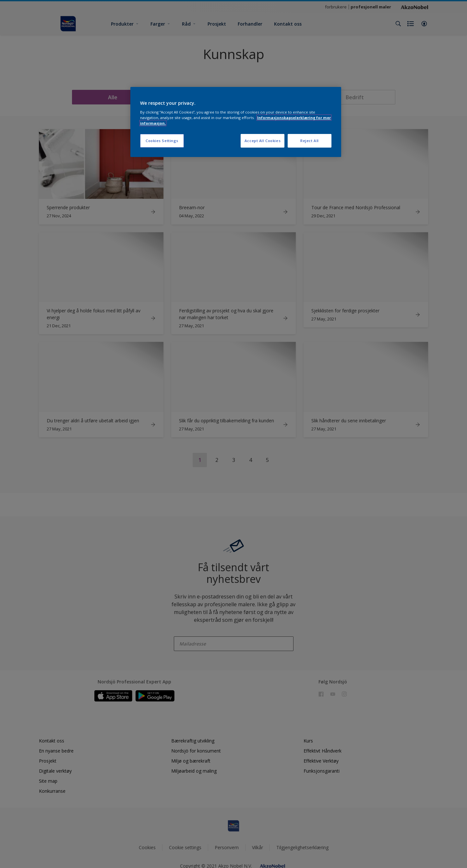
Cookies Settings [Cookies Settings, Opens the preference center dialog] (162, 141)
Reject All (310, 141)
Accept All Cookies (263, 141)
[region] (236, 122)
